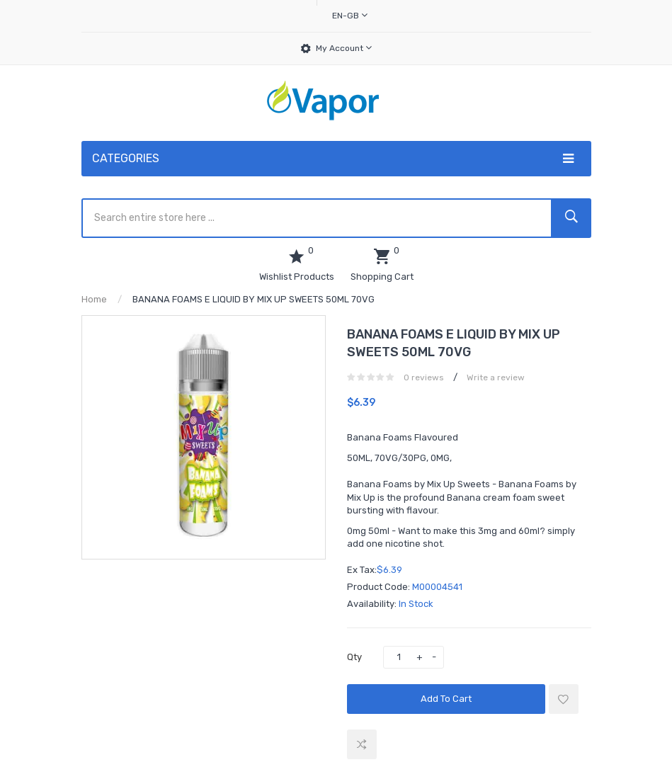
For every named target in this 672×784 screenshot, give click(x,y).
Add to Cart (446, 699)
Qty (354, 657)
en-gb (350, 15)
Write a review (496, 377)
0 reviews (424, 377)
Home (94, 299)
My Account (344, 48)
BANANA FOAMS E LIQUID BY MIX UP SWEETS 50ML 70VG (254, 299)
